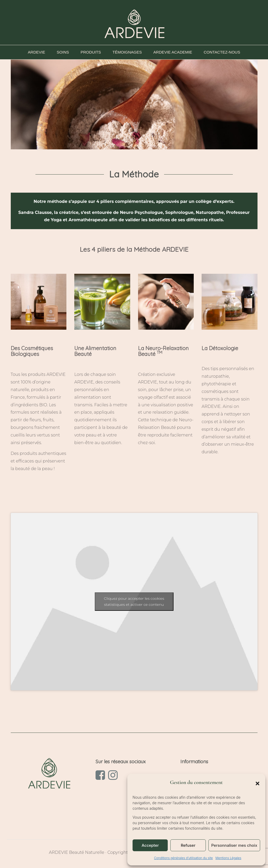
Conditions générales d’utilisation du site (183, 858)
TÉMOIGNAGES (129, 52)
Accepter (150, 845)
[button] (258, 783)
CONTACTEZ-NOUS (222, 52)
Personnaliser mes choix (234, 845)
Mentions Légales (228, 858)
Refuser (188, 845)
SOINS (64, 52)
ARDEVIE (38, 52)
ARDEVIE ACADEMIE (174, 52)
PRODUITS (92, 52)
